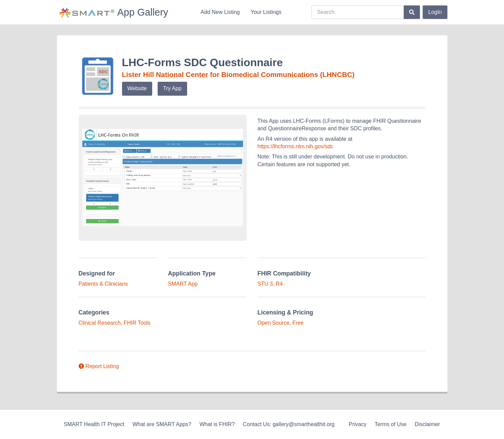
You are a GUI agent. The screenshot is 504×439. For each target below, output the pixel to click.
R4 (279, 284)
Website (137, 88)
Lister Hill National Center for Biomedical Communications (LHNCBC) (238, 74)
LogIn (435, 12)
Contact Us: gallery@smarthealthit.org (289, 424)
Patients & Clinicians (103, 284)
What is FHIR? (217, 424)
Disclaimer (428, 424)
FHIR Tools (137, 323)
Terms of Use (390, 424)
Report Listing (99, 366)
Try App (172, 88)
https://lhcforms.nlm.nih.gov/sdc (296, 146)
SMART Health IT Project (94, 424)
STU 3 (265, 284)
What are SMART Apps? (162, 424)
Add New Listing (220, 12)
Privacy (358, 424)
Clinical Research (100, 323)
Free (298, 323)
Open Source (274, 323)
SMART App (183, 284)
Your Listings (266, 12)
